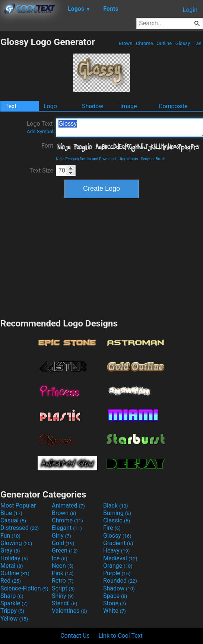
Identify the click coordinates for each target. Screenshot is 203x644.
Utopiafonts (128, 159)
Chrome (145, 43)
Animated (68, 505)
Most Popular (18, 505)
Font (47, 146)
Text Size (41, 170)
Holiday (14, 558)
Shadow (93, 106)
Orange (118, 566)
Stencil (64, 603)
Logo (50, 106)
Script (63, 588)
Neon (63, 566)
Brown (125, 43)
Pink (63, 573)
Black (116, 505)
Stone (115, 603)
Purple (117, 573)
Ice (59, 558)
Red (11, 581)
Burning (117, 513)
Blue (11, 513)
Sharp (12, 596)
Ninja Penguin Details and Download (86, 159)
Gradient (118, 543)
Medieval (120, 558)
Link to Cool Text (121, 636)
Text (11, 106)
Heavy (116, 550)
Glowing (16, 543)
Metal (12, 566)
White (115, 611)
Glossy (183, 43)
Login (190, 10)
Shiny (63, 596)
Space (115, 596)
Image (129, 106)
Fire (112, 528)
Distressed (20, 528)
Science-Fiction (24, 588)
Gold (63, 543)
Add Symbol (40, 131)
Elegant (67, 528)
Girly (61, 536)
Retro (63, 581)
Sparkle (14, 603)
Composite (173, 106)
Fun (10, 536)
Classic (117, 520)
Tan (197, 43)
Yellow (14, 619)
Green (65, 550)
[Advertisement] (102, 257)
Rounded (120, 581)
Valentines (69, 611)
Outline (164, 43)
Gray (10, 550)
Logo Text (40, 127)
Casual (13, 520)
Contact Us (75, 636)
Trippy (12, 611)
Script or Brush (153, 159)
